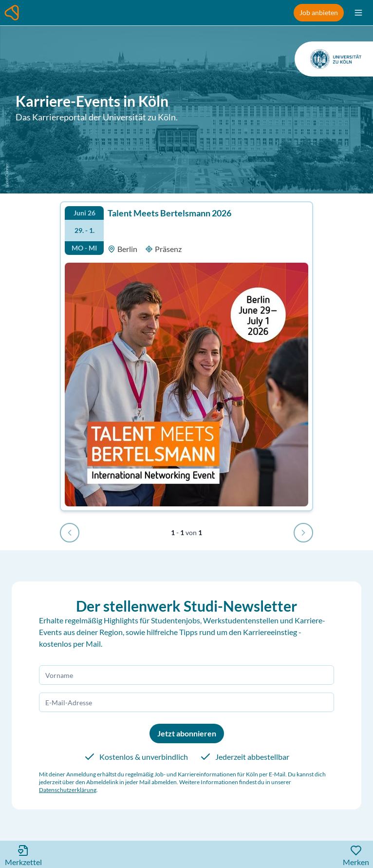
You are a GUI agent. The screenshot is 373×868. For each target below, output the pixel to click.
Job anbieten (319, 12)
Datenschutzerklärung (68, 790)
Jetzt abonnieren (187, 733)
